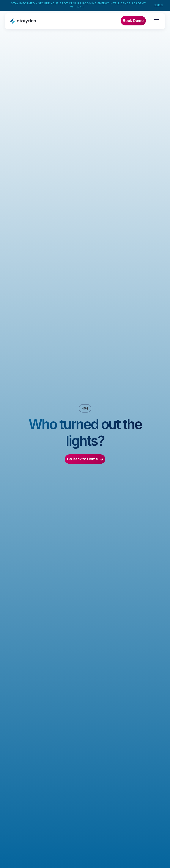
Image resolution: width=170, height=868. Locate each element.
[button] (155, 21)
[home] (23, 21)
